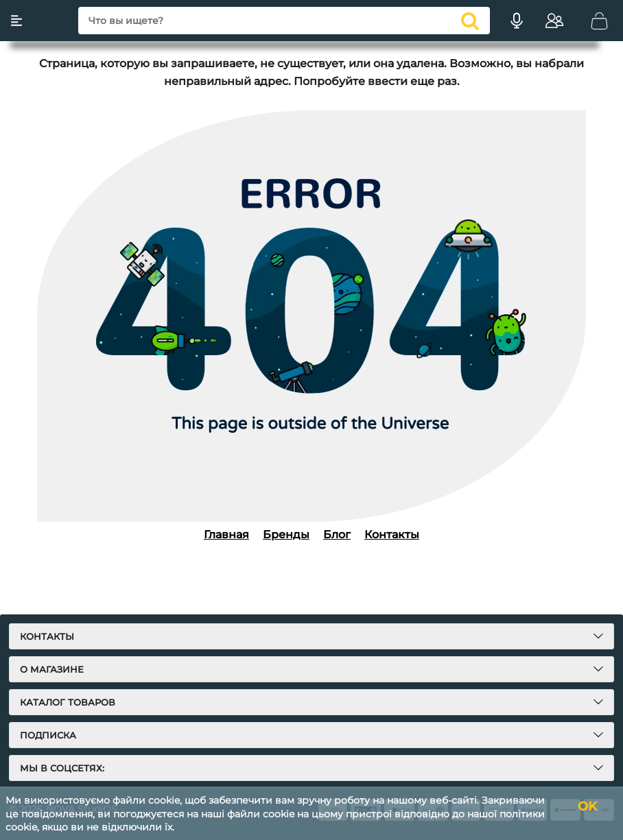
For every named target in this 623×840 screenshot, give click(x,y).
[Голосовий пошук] (517, 21)
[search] (284, 21)
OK (587, 806)
